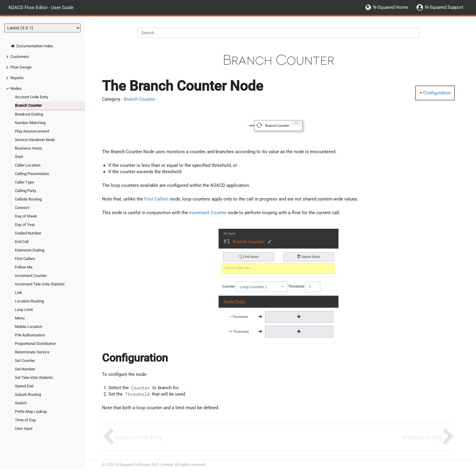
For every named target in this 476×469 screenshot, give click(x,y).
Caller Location (28, 165)
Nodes (16, 88)
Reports (17, 78)
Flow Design (21, 67)
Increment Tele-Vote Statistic (40, 284)
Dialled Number (28, 233)
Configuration (437, 93)
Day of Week (26, 216)
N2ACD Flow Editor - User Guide (41, 7)
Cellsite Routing (28, 199)
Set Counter (25, 361)
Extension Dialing (30, 250)
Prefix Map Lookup (31, 412)
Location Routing (29, 301)
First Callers (25, 259)
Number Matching (30, 123)
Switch (21, 403)
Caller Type (24, 182)
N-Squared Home (391, 7)
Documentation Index (32, 46)
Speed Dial (24, 386)
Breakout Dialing (29, 114)
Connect (22, 208)
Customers (20, 57)
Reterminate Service (32, 352)
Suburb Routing (28, 395)
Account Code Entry (32, 97)
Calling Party (25, 191)
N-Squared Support (444, 7)
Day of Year (25, 225)
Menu (20, 318)
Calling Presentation (32, 174)
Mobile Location (29, 327)
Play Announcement (32, 131)
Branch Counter (28, 105)
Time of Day (25, 420)
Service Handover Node (35, 140)
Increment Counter (31, 276)
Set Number (25, 369)
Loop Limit (24, 310)
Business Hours (29, 148)
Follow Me (24, 267)
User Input (24, 429)
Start (19, 157)
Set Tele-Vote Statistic (34, 378)
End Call (22, 242)
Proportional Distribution (36, 344)
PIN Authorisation (30, 335)
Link (19, 293)
